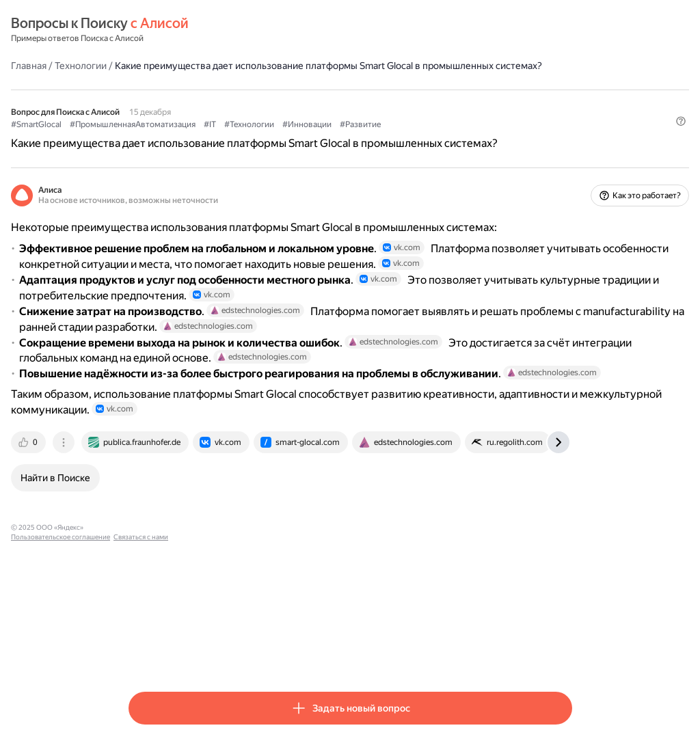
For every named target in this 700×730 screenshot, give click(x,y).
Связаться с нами (337, 654)
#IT (327, 137)
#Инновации (425, 137)
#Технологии (367, 137)
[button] (564, 161)
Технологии (198, 65)
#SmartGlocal (154, 137)
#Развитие (478, 137)
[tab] (147, 569)
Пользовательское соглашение (257, 654)
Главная (146, 65)
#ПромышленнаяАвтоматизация (250, 137)
